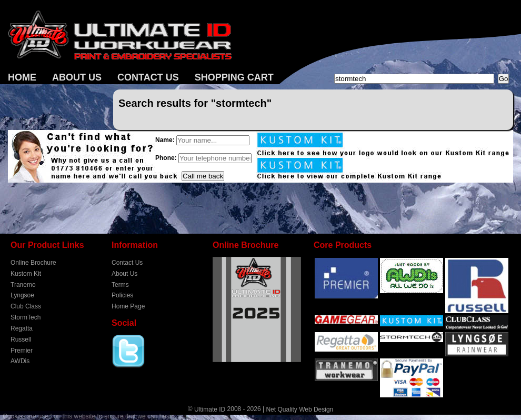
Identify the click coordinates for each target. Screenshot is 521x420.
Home (22, 77)
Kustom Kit (26, 274)
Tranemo (23, 284)
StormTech (26, 317)
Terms (120, 284)
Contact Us (148, 77)
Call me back (203, 176)
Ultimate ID (210, 409)
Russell (21, 339)
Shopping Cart (234, 77)
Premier (22, 350)
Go (504, 79)
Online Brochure (33, 263)
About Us (77, 77)
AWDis (20, 361)
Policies (122, 295)
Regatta (22, 328)
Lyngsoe (22, 295)
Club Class (26, 306)
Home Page (128, 306)
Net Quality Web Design (299, 409)
